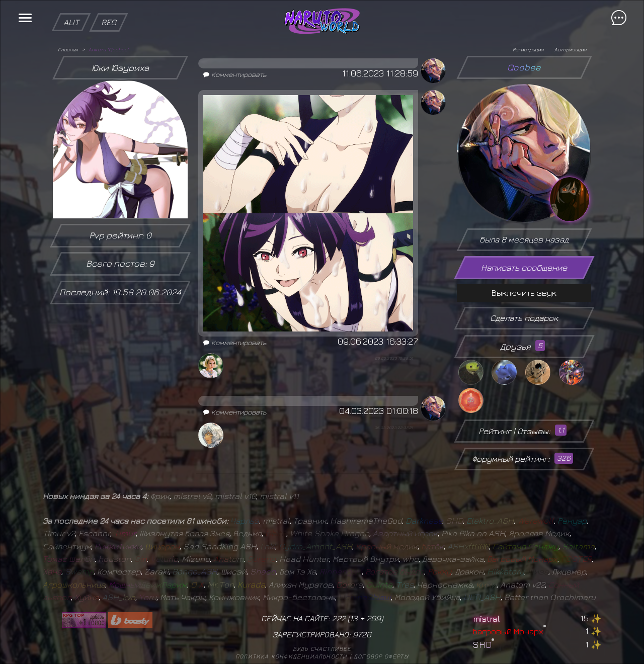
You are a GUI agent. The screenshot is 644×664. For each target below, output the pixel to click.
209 (374, 618)
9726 (362, 634)
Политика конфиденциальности (291, 656)
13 (354, 618)
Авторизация (570, 49)
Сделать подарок (524, 318)
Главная (68, 49)
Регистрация (528, 49)
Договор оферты (381, 656)
